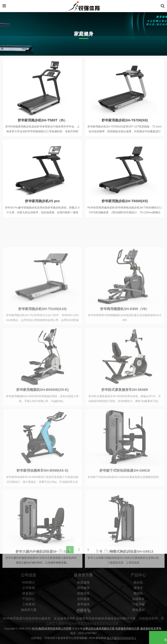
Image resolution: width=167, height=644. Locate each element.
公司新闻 (29, 610)
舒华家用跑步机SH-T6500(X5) (125, 206)
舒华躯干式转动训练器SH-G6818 (125, 513)
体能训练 (83, 615)
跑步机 (138, 605)
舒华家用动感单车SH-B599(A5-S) (42, 513)
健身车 (138, 610)
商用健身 (83, 610)
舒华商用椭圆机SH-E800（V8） (125, 351)
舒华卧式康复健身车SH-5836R (125, 432)
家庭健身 (83, 605)
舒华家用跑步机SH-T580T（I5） (42, 125)
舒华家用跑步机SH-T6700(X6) (125, 125)
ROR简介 (29, 605)
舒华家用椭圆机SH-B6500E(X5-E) (42, 432)
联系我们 (29, 615)
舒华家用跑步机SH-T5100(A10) (42, 351)
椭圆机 (138, 615)
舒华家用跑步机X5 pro (42, 206)
